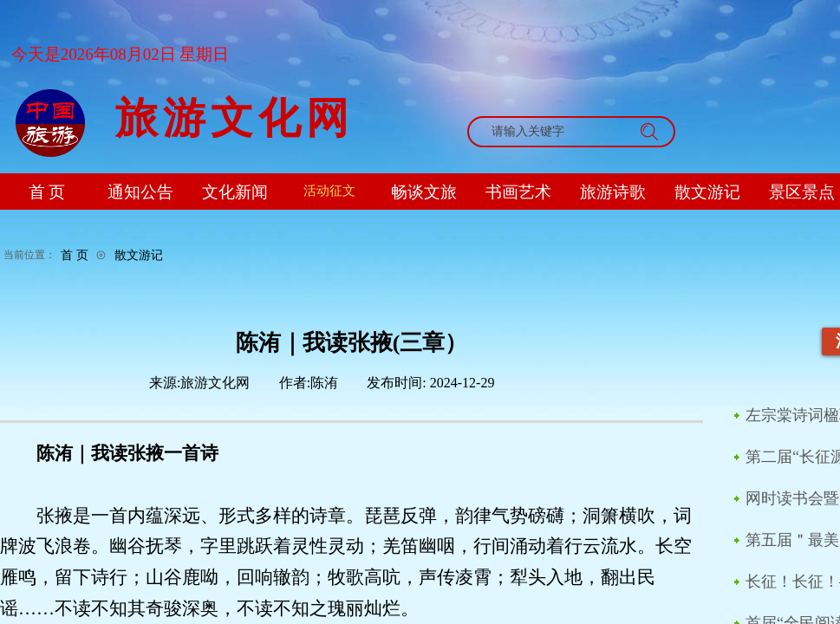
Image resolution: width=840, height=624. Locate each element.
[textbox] (555, 132)
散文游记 (139, 255)
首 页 (75, 255)
